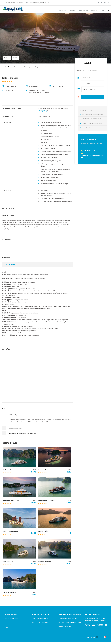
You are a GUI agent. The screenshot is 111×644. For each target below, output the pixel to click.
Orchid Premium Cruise (46, 500)
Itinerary (27, 67)
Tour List (73, 10)
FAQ (45, 67)
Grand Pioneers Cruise (11, 500)
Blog (102, 10)
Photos (17, 67)
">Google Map (43, 111)
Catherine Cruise (9, 470)
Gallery (7, 58)
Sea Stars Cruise (44, 470)
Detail (7, 67)
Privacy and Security (12, 619)
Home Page (63, 10)
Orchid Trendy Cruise (10, 531)
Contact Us (83, 10)
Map (37, 67)
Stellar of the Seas (44, 562)
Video (16, 58)
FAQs (7, 627)
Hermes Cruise (8, 562)
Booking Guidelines (11, 615)
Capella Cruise (43, 531)
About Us (94, 10)
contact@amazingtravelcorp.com (39, 3)
